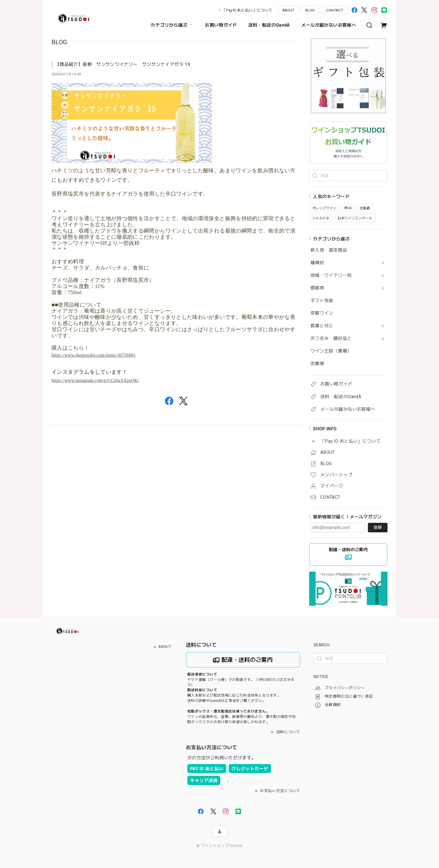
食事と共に (322, 326)
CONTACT (335, 10)
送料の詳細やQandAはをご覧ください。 (227, 701)
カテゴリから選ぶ (172, 25)
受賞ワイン (322, 313)
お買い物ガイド (221, 25)
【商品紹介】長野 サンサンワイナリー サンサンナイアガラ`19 (123, 64)
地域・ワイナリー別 (331, 275)
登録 (378, 527)
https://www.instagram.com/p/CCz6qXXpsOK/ (95, 380)
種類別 (317, 263)
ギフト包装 (322, 301)
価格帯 (317, 288)
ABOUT (288, 10)
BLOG (310, 10)
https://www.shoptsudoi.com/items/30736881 (94, 355)
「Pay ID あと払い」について (247, 10)
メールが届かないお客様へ (329, 25)
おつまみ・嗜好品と (331, 338)
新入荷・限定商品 (329, 250)
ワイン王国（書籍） (331, 351)
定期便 (317, 364)
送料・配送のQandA (269, 25)
